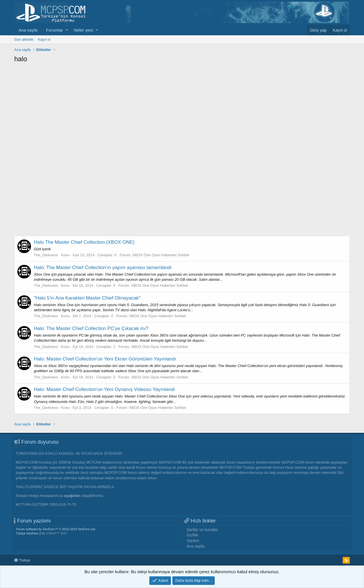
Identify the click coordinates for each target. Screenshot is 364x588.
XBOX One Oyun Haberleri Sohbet (161, 255)
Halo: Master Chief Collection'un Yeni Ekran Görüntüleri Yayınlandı (105, 359)
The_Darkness (46, 255)
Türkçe (22, 560)
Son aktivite (24, 39)
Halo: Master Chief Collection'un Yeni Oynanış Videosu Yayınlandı (105, 389)
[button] (67, 30)
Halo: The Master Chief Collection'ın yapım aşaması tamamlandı (103, 268)
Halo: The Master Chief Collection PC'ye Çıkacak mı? (91, 328)
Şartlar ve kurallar (202, 530)
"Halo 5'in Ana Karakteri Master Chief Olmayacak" (87, 298)
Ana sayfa (28, 30)
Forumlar (55, 30)
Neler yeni (83, 30)
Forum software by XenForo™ (56, 529)
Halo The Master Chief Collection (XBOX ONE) (84, 242)
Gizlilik (192, 535)
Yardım (193, 541)
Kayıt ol (44, 39)
